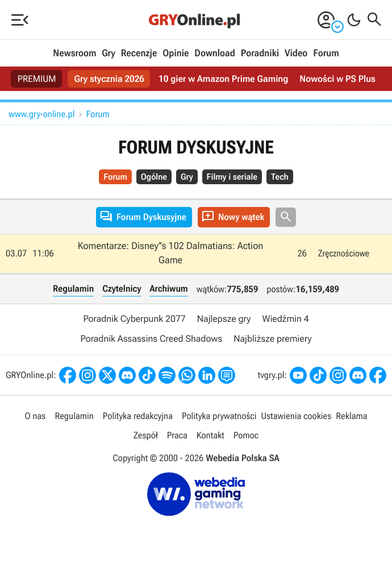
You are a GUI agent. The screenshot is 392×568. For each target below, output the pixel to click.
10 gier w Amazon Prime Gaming (223, 79)
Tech (280, 177)
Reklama (351, 416)
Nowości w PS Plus (337, 79)
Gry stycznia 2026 (109, 79)
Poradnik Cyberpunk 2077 (134, 319)
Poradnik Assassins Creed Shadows (151, 339)
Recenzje (139, 53)
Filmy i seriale (232, 177)
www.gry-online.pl (42, 114)
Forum (326, 53)
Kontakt (210, 435)
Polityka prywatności (219, 416)
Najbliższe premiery (272, 339)
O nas (36, 416)
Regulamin (73, 289)
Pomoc (246, 435)
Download (215, 53)
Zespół (146, 435)
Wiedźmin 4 (285, 319)
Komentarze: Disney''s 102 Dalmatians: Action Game (171, 254)
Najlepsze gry (224, 319)
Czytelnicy (122, 289)
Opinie (176, 53)
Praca (177, 435)
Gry (109, 53)
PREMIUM (37, 79)
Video (296, 53)
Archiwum (168, 289)
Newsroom (74, 53)
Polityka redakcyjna (138, 416)
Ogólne (154, 177)
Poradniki (260, 53)
